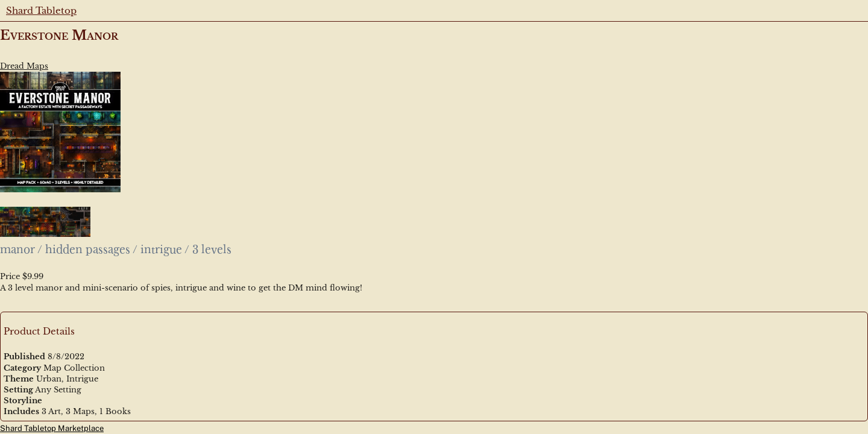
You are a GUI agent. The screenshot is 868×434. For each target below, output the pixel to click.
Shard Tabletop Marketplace (52, 428)
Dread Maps (24, 66)
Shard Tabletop (41, 11)
